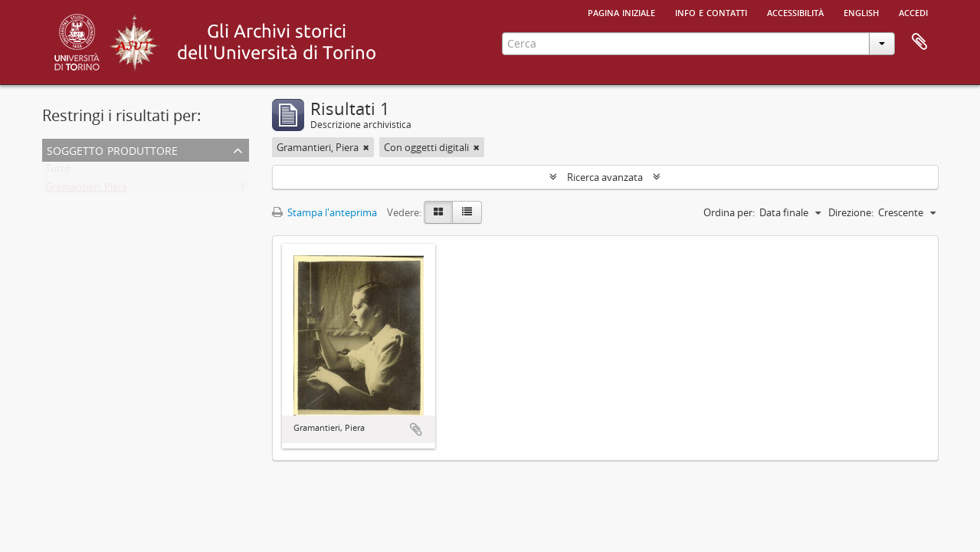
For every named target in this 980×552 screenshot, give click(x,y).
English (861, 11)
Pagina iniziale (621, 11)
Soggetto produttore (112, 149)
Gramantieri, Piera (86, 190)
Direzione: (851, 212)
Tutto (58, 172)
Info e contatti (711, 11)
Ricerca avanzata (605, 177)
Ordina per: (729, 212)
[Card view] (438, 212)
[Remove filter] (366, 147)
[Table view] (467, 212)
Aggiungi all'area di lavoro (416, 429)
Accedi (913, 11)
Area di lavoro (919, 42)
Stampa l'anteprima (324, 212)
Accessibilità (795, 11)
